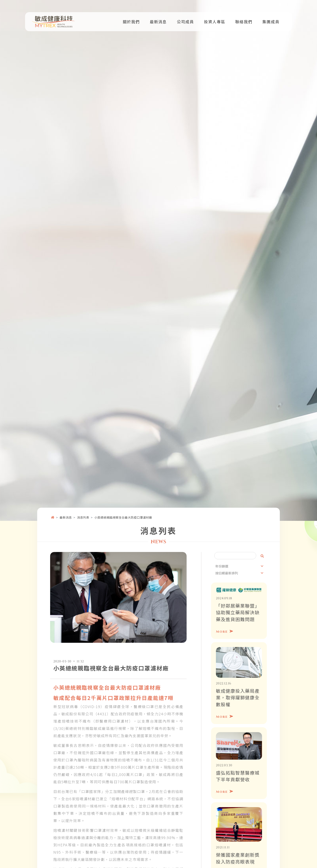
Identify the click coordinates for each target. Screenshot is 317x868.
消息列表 (83, 509)
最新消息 (66, 509)
